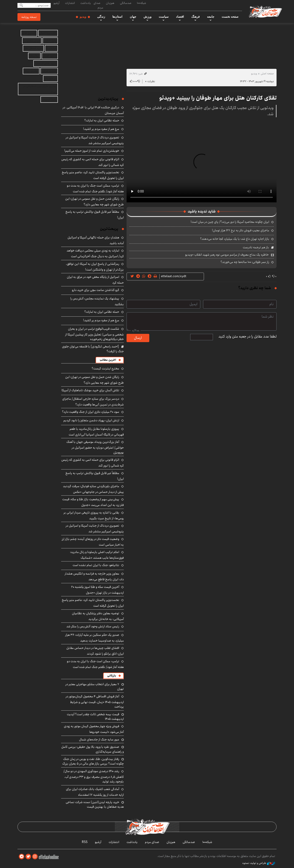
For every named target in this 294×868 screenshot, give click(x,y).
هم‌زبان (110, 3)
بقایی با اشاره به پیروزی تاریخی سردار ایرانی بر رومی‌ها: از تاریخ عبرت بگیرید (94, 515)
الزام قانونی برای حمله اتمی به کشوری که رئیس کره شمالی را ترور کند (93, 162)
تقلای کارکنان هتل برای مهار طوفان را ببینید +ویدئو (218, 98)
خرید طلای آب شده (46, 63)
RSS (85, 842)
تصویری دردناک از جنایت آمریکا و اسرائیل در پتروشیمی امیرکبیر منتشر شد (95, 140)
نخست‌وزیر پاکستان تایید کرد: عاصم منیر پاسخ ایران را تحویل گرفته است (93, 603)
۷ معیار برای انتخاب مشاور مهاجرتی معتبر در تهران (95, 687)
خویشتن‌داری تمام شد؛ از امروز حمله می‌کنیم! (92, 151)
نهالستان (34, 56)
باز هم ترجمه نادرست (256, 247)
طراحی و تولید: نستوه (259, 863)
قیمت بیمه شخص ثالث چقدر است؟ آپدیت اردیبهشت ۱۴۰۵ (95, 717)
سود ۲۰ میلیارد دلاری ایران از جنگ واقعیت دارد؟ (91, 412)
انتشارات (70, 3)
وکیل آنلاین (50, 41)
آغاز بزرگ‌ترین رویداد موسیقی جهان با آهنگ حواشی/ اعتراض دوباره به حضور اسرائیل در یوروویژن (95, 447)
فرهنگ (195, 17)
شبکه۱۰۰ (141, 3)
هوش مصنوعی (32, 41)
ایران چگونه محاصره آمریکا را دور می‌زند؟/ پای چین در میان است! (230, 222)
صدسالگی (126, 3)
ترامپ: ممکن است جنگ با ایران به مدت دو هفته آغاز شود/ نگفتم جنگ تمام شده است (95, 188)
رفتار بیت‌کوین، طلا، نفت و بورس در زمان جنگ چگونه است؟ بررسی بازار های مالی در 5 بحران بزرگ (93, 761)
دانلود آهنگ (50, 56)
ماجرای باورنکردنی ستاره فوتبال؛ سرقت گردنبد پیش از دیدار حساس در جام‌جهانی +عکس (93, 489)
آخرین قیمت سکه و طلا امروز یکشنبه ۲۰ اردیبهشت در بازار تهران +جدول (98, 590)
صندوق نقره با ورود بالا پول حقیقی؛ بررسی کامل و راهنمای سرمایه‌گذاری (93, 749)
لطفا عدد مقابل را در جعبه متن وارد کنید (247, 337)
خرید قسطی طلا (33, 48)
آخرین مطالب (108, 360)
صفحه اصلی (267, 74)
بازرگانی (112, 676)
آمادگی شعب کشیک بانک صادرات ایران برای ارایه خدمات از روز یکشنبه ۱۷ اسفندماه (95, 792)
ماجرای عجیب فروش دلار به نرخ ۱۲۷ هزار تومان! (241, 230)
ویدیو (83, 17)
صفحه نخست (230, 17)
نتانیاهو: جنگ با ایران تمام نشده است (96, 565)
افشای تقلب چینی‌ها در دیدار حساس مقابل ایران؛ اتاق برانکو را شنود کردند (95, 651)
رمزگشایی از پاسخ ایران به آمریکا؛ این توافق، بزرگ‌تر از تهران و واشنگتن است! (95, 267)
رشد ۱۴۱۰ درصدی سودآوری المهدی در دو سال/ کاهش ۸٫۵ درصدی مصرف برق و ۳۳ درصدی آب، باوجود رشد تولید (94, 776)
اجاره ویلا (51, 48)
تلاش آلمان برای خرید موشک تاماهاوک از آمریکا (90, 390)
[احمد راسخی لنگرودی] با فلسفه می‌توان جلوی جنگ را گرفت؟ (93, 349)
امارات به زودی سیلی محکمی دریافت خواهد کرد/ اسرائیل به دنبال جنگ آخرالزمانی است (95, 253)
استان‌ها (117, 17)
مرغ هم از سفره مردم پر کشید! (101, 129)
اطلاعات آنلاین (265, 11)
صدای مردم (98, 5)
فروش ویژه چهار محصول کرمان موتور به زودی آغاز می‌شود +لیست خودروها (94, 729)
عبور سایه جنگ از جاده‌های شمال (99, 740)
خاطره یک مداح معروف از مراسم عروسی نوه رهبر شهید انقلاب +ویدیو (227, 255)
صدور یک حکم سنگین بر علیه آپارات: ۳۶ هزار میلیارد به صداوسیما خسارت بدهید (95, 638)
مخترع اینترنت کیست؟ (105, 368)
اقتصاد (180, 17)
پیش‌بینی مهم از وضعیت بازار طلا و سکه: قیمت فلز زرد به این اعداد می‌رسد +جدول (93, 502)
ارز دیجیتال (50, 79)
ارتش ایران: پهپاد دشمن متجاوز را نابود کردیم (91, 420)
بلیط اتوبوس (49, 99)
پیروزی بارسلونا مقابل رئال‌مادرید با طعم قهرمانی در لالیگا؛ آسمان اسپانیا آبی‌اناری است (96, 432)
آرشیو (57, 3)
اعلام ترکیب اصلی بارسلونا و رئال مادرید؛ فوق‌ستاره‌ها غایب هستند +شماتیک (97, 555)
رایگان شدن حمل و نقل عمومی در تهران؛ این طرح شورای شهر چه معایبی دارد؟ (95, 202)
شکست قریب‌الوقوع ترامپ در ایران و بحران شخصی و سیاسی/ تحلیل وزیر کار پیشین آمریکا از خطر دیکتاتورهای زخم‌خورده (95, 334)
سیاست (164, 17)
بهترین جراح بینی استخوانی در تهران (40, 89)
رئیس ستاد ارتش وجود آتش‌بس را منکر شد (93, 626)
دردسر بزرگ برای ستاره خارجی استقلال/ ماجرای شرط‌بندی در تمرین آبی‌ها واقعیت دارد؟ (93, 402)
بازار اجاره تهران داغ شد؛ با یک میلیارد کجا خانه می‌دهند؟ (235, 239)
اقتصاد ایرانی (49, 71)
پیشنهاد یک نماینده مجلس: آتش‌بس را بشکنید (97, 301)
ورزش (147, 17)
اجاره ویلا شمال (48, 33)
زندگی (101, 17)
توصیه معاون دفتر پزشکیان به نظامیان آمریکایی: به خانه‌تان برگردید (98, 616)
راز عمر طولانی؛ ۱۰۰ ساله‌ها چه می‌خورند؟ (245, 262)
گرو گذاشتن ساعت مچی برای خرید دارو (96, 290)
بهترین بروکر (31, 71)
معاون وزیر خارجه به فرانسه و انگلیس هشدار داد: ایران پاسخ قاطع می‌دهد (94, 576)
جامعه (211, 17)
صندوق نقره (29, 33)
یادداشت (86, 3)
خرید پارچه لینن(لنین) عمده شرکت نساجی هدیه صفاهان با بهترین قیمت (95, 804)
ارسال (138, 338)
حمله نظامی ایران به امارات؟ (102, 120)
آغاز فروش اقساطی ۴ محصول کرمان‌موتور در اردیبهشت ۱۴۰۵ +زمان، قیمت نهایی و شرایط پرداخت (95, 702)
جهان (133, 17)
